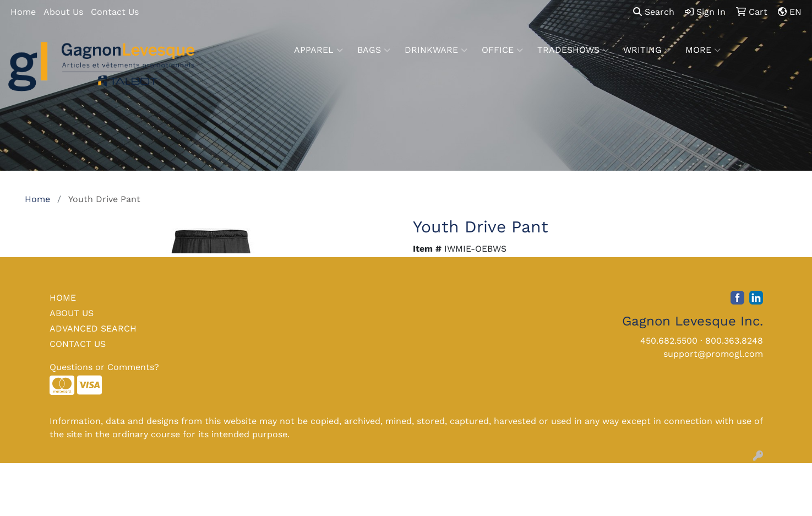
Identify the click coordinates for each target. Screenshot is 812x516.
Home (23, 12)
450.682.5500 (669, 341)
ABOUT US (72, 313)
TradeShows (573, 50)
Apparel (318, 50)
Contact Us (115, 12)
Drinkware (436, 50)
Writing (647, 50)
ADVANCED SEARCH (93, 328)
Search (654, 12)
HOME (63, 298)
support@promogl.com (713, 354)
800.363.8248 (734, 341)
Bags (374, 50)
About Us (63, 12)
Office (502, 50)
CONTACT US (78, 344)
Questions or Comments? (104, 367)
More (703, 50)
